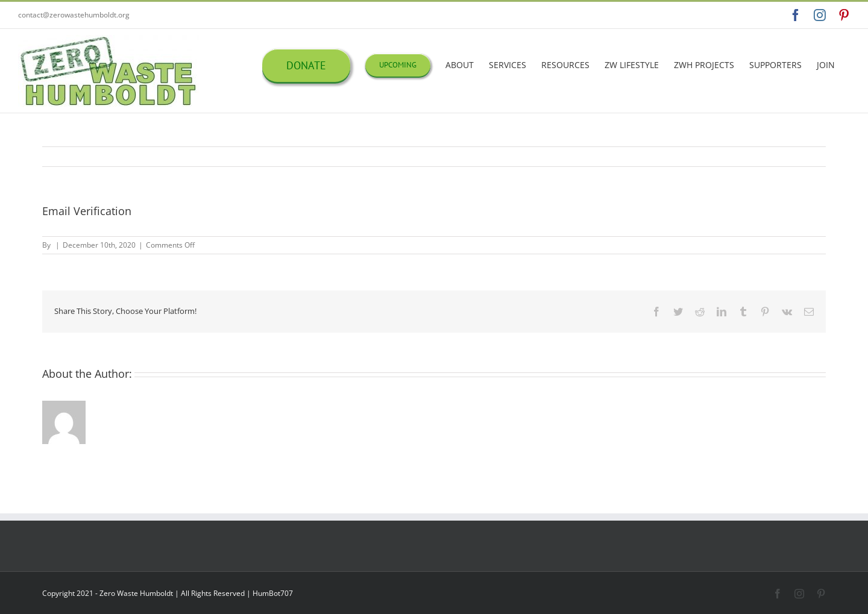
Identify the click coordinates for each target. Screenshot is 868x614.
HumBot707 (273, 593)
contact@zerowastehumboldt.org (74, 15)
